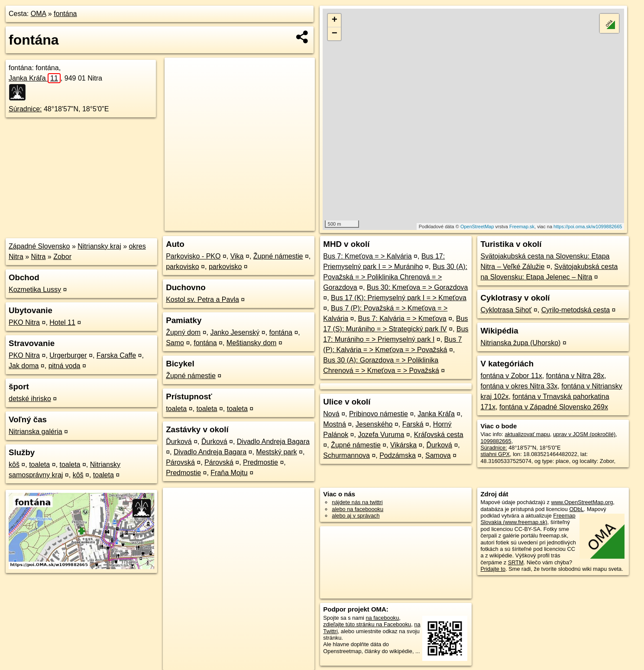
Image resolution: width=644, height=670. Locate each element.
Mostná (334, 424)
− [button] (335, 34)
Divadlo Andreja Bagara (273, 442)
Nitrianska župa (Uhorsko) (520, 343)
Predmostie (261, 462)
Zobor (62, 257)
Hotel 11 (62, 322)
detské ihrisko (30, 399)
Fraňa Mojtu (229, 473)
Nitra (39, 257)
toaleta (39, 464)
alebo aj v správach (356, 516)
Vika (237, 256)
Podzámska (398, 455)
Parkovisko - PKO (193, 256)
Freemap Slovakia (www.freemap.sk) (528, 519)
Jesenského (374, 424)
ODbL (576, 509)
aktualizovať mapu (527, 434)
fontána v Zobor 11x (511, 376)
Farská (413, 424)
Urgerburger (68, 355)
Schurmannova (346, 455)
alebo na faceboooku (358, 509)
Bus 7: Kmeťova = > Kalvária (367, 256)
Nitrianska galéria (36, 432)
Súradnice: (25, 109)
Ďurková (179, 442)
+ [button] (335, 20)
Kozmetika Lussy (35, 290)
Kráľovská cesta (439, 435)
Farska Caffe (116, 355)
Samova (438, 455)
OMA (39, 14)
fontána (65, 14)
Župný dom (183, 332)
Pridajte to (493, 569)
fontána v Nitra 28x (575, 376)
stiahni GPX (495, 454)
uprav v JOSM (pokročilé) (584, 434)
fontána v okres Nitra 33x (519, 386)
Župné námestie (278, 256)
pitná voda (65, 366)
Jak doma (24, 366)
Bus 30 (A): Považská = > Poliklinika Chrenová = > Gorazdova (395, 277)
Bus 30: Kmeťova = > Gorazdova (417, 287)
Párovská (180, 462)
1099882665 (496, 441)
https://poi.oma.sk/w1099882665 (588, 227)
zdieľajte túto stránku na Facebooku (367, 624)
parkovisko (182, 267)
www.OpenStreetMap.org (582, 502)
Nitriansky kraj (99, 246)
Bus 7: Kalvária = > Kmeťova (402, 319)
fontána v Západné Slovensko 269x (554, 407)
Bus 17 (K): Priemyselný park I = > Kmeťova (399, 298)
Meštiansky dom (252, 343)
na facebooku (382, 618)
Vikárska (403, 445)
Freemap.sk (522, 227)
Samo (175, 343)
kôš (14, 464)
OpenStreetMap (477, 227)
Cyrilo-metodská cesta (576, 310)
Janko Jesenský (235, 332)
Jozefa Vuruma (381, 435)
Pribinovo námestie (379, 414)
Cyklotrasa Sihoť (506, 310)
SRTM (516, 562)
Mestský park (276, 452)
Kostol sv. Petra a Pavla (202, 299)
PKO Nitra (24, 322)
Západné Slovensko (39, 246)
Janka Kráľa (35, 78)
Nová (331, 414)
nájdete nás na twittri (357, 502)
